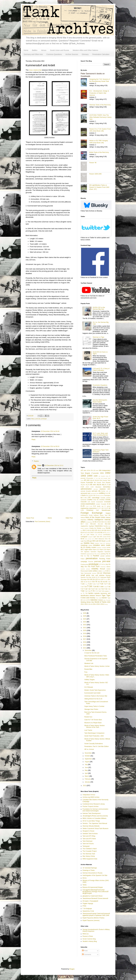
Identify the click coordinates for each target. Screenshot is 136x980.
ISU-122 (93, 524)
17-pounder (95, 473)
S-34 (104, 571)
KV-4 (82, 533)
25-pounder (90, 478)
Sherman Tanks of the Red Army (100, 105)
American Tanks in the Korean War (96, 696)
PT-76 (101, 564)
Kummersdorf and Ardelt (92, 693)
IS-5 (106, 522)
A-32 (87, 487)
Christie (108, 500)
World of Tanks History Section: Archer (97, 666)
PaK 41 (83, 556)
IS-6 (109, 522)
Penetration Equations (100, 385)
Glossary (85, 54)
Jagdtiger (91, 526)
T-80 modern (105, 591)
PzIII (93, 566)
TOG (97, 598)
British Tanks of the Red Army (99, 152)
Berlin (84, 495)
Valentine (94, 600)
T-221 (94, 584)
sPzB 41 (94, 577)
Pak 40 (108, 554)
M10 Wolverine (100, 539)
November (88, 753)
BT (90, 498)
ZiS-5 (99, 604)
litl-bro (85, 878)
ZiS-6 (103, 604)
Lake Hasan (90, 535)
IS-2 (96, 522)
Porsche (91, 562)
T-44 (96, 589)
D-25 (83, 506)
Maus (33, 419)
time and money (89, 598)
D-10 (109, 504)
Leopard (90, 537)
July (86, 765)
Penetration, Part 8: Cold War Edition (96, 746)
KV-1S (95, 530)
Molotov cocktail (101, 547)
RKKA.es (86, 934)
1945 (96, 476)
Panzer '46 (93, 163)
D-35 (91, 506)
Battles (35, 50)
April (86, 773)
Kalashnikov (99, 526)
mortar (108, 547)
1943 (83, 476)
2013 (85, 786)
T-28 (109, 584)
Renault (102, 569)
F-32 (105, 508)
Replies (36, 461)
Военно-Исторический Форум (93, 887)
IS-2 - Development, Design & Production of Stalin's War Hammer (99, 93)
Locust (105, 537)
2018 (85, 636)
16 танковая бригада (90, 868)
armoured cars (86, 493)
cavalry (108, 498)
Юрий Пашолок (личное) (91, 920)
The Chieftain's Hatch (90, 849)
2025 (85, 616)
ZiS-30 (91, 604)
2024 (85, 619)
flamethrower (106, 510)
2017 (85, 639)
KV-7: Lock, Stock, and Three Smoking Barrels (100, 434)
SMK (93, 575)
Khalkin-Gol (93, 528)
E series (108, 506)
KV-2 (99, 530)
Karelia (106, 526)
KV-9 (104, 533)
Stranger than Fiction (91, 709)
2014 (85, 648)
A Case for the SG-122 (92, 653)
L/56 (84, 535)
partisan (108, 556)
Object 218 (103, 550)
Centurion (84, 500)
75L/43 (83, 485)
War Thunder (107, 600)
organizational (90, 554)
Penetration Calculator (101, 54)
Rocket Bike (88, 669)
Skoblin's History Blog (90, 941)
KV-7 (93, 533)
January (88, 782)
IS (93, 522)
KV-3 (109, 530)
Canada (103, 498)
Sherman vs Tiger (98, 337)
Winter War (90, 602)
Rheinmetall (84, 571)
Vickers (100, 600)
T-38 (86, 589)
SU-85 (105, 582)
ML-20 (83, 547)
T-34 (90, 586)
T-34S (105, 587)
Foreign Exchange (92, 513)
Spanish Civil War (86, 577)
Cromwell (107, 502)
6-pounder (90, 482)
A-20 (82, 487)
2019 (85, 633)
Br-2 (82, 498)
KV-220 (104, 530)
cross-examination (88, 504)
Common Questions (54, 54)
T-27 (105, 584)
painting (103, 554)
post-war (38, 419)
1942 (108, 473)
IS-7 (82, 524)
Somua (108, 575)
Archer (103, 491)
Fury (86, 672)
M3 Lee (95, 541)
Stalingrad (104, 577)
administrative (86, 489)
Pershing (102, 559)
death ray (100, 506)
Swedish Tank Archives (90, 834)
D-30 (87, 506)
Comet (93, 502)
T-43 (92, 589)
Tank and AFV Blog (89, 836)
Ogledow (87, 552)
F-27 (99, 508)
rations (108, 567)
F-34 (109, 508)
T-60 (83, 591)
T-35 (109, 587)
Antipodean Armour (89, 795)
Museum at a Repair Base (93, 723)
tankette (97, 593)
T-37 (82, 589)
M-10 (109, 537)
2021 (85, 628)
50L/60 (97, 480)
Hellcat (83, 517)
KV (82, 531)
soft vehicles (100, 575)
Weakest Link (89, 663)
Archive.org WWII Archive (91, 797)
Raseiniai (103, 567)
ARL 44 (108, 491)
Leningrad (84, 537)
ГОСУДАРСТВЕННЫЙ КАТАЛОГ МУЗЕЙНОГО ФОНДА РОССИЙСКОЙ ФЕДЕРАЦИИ (96, 892)
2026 (85, 613)
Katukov (87, 528)
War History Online (89, 856)
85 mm (93, 485)
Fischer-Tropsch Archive (91, 806)
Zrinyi (106, 604)
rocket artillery (93, 571)
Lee (96, 535)
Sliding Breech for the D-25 (93, 699)
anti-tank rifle (96, 491)
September (89, 759)
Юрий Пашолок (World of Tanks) (93, 918)
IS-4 (103, 522)
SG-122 (100, 573)
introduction (89, 522)
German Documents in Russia (92, 873)
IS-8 (87, 524)
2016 (85, 642)
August (87, 762)
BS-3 (86, 498)
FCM (82, 510)
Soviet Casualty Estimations (94, 744)
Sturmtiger (84, 579)
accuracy (107, 487)
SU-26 (86, 582)
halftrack (96, 515)
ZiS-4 (95, 604)
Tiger (104, 595)
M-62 (90, 539)
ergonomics (93, 508)
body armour (101, 496)
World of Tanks (101, 602)
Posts (85, 951)
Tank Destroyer (88, 841)
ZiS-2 (83, 604)
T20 (86, 593)
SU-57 (90, 582)
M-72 (93, 539)
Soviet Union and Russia (59, 50)
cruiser (98, 504)
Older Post (69, 518)
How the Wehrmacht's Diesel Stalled (100, 401)
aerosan (96, 489)
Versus (44, 50)
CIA (89, 502)
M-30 (82, 539)
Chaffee (90, 500)
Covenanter (100, 502)
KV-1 (85, 530)
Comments (87, 955)
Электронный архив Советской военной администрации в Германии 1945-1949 (96, 914)
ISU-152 (108, 524)
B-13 (107, 493)
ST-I (99, 577)
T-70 (93, 591)
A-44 (92, 487)
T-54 (106, 589)
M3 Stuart (102, 541)
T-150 (90, 584)
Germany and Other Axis (33, 54)
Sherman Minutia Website (91, 826)
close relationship (35, 70)
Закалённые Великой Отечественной (95, 898)
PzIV (98, 566)
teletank (92, 596)
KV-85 (100, 533)
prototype (44, 419)
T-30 (85, 587)
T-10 (109, 582)
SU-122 (95, 579)
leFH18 (100, 535)
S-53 (107, 571)
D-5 (95, 506)
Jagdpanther (84, 526)
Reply (34, 440)
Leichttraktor (107, 535)
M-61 (86, 539)
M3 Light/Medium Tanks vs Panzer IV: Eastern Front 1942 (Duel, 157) (99, 187)
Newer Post (30, 518)
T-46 (99, 589)
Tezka (85, 885)
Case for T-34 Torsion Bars (93, 720)
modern (94, 547)
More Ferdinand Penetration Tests (96, 656)
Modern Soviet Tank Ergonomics (95, 690)
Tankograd (86, 846)
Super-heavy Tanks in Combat (94, 706)
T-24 (98, 584)
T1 (84, 593)
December (88, 650)
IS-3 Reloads (89, 687)
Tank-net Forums (88, 844)
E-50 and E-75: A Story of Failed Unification (101, 369)
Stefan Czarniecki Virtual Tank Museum (96, 829)
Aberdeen (98, 487)
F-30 (102, 508)
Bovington (107, 495)
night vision (88, 550)
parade (102, 556)
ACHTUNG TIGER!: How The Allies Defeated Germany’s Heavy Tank (100, 117)
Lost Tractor (88, 730)
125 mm (96, 470)
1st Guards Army (103, 476)
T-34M (101, 587)
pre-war (106, 561)
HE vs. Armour (89, 749)
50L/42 (92, 480)
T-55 (109, 589)
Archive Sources (72, 54)
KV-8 (96, 533)
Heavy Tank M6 (105, 515)
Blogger (72, 969)
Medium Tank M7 (100, 543)
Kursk (108, 528)
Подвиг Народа (88, 904)
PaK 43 (89, 556)
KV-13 (89, 530)
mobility (88, 547)
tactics (91, 593)
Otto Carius (97, 554)
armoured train (95, 493)
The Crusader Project (90, 851)
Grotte (91, 515)
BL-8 (92, 495)
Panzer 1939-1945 (96, 174)
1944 (90, 476)
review (108, 569)
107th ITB (90, 470)
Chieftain (102, 500)
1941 (102, 473)
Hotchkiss (84, 520)
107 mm (84, 470)
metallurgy (84, 545)
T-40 (89, 589)
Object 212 (96, 550)
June (86, 767)
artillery (102, 493)
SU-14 (106, 580)
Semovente (88, 573)
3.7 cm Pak (97, 478)
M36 (107, 541)
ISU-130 (100, 524)
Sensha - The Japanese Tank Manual (95, 823)
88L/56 (99, 485)
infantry (90, 520)
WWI (109, 602)
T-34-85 (96, 587)
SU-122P (101, 579)
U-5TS (88, 600)
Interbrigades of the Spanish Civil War (95, 875)
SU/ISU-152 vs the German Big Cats (99, 308)
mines (90, 545)
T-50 (102, 589)
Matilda (87, 543)
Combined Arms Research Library (94, 804)
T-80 (100, 591)
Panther (96, 556)
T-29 (82, 587)
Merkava (108, 543)
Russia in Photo (88, 936)
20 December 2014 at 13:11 (54, 465)
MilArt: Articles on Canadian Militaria (94, 818)
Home (26, 50)
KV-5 (86, 533)
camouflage (96, 498)
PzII (89, 567)
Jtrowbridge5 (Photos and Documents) (95, 816)
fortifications (84, 515)
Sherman (107, 573)
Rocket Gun (88, 717)
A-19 (109, 485)
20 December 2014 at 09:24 (50, 446)
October (88, 756)
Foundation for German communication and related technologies (95, 810)
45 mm (87, 480)
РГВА (84, 906)
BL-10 (88, 495)
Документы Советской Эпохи (93, 896)
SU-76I (100, 582)
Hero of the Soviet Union (95, 517)
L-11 (107, 533)
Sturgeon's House (88, 831)
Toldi (100, 598)
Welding (83, 602)
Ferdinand (90, 510)
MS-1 (83, 550)
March (87, 776)
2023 (85, 622)
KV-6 (89, 533)
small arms (85, 575)
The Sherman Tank (89, 854)
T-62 (86, 591)
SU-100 (90, 579)
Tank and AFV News (89, 839)
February (88, 779)
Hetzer (108, 517)
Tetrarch (98, 596)
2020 (85, 630)
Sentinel (94, 573)
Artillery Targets (89, 680)
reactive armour (85, 569)
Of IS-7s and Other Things (91, 821)
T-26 (101, 584)
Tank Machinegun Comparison (94, 733)
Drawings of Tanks (89, 870)
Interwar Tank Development (92, 813)
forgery (108, 513)
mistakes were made (102, 545)
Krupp (103, 528)
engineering (85, 508)
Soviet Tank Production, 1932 (94, 736)
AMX (109, 489)
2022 (85, 625)
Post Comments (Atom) (42, 522)
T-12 (86, 584)
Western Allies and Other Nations (85, 50)
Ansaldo (88, 491)
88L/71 (104, 485)
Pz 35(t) (106, 564)
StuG (109, 577)
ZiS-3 (86, 604)
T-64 (89, 591)
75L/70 (87, 485)
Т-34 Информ (87, 909)
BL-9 (95, 495)
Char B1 (96, 500)
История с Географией (90, 901)
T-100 (83, 584)
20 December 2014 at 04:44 (50, 431)
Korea (99, 528)
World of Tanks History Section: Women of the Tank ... (95, 726)
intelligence (99, 520)
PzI (86, 567)
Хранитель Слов (88, 911)
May (86, 770)
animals (83, 491)
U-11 (84, 600)
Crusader (104, 504)
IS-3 (100, 522)
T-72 (96, 591)
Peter (39, 465)
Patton (83, 559)
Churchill (84, 502)
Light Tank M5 (97, 537)
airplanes (103, 489)
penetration (92, 558)
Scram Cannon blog (89, 939)
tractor (104, 598)
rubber (100, 571)
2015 (85, 645)
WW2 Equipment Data (90, 859)
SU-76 (95, 582)
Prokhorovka (85, 564)
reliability (95, 569)
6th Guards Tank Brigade (102, 482)
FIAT (97, 510)
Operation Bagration (97, 552)
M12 (106, 539)
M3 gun (90, 541)
